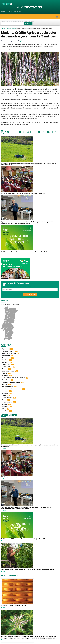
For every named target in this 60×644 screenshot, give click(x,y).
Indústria (5, 384)
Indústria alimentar (7, 387)
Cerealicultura (6, 364)
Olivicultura (5, 393)
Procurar (28, 23)
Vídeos (4, 409)
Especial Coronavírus (8, 371)
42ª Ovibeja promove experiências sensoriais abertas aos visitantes (23, 193)
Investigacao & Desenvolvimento (11, 389)
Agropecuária (6, 358)
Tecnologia (5, 407)
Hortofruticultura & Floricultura (11, 382)
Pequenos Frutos (7, 398)
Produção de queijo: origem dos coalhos (14, 605)
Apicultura (5, 360)
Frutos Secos (6, 380)
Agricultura (22, 41)
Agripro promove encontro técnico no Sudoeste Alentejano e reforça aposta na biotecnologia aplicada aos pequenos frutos (27, 223)
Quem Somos (17, 11)
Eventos (4, 373)
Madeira (14, 29)
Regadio (4, 404)
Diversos (5, 369)
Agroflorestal (6, 356)
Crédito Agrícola (7, 367)
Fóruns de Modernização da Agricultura (13, 378)
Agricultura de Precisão (9, 353)
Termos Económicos (23, 21)
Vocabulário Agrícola (12, 21)
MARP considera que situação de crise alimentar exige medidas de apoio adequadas (28, 569)
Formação (5, 376)
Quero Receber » (30, 294)
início (4, 29)
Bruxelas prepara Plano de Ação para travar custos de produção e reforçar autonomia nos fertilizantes (29, 164)
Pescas (4, 400)
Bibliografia (31, 21)
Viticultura (5, 411)
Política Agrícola (7, 402)
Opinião (4, 395)
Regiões (4, 21)
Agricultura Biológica (8, 351)
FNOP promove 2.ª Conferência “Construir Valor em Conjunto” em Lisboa (25, 252)
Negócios (5, 391)
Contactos (9, 11)
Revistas (3, 11)
